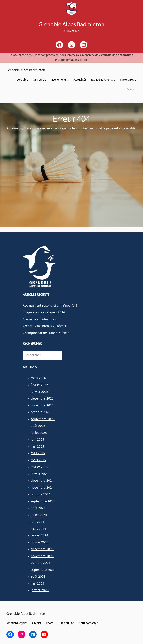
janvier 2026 (40, 392)
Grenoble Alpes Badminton (26, 70)
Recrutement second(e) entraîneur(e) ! (50, 306)
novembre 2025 (42, 405)
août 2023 (38, 577)
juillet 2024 (39, 515)
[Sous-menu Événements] (68, 80)
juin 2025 (38, 440)
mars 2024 (38, 529)
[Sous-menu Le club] (28, 80)
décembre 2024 (42, 481)
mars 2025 (38, 460)
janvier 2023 (40, 590)
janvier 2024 (40, 542)
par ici (83, 60)
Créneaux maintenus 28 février (45, 326)
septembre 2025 (43, 419)
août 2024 (38, 508)
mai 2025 (38, 447)
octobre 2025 (41, 412)
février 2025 (40, 467)
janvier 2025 (40, 474)
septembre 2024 (43, 501)
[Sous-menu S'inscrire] (46, 80)
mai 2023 (38, 584)
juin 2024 (38, 522)
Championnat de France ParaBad (46, 333)
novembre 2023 (42, 556)
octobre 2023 (41, 563)
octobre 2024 (41, 495)
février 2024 (40, 536)
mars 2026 (38, 378)
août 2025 (38, 426)
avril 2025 (38, 453)
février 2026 (40, 385)
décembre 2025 (42, 399)
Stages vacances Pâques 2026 (44, 313)
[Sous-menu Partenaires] (136, 80)
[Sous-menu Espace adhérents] (114, 80)
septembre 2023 (43, 570)
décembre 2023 (42, 549)
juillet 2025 (39, 433)
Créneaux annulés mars (39, 319)
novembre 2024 (42, 488)
